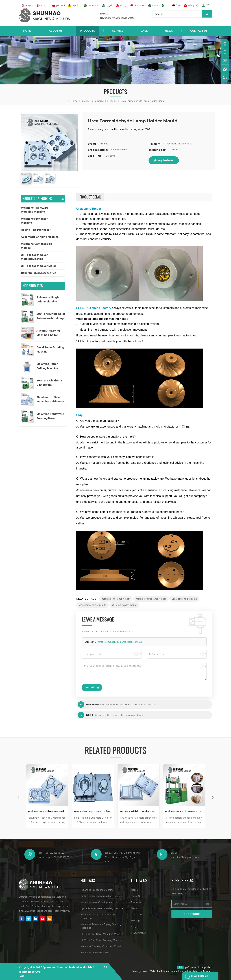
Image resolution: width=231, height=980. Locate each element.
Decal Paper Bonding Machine (50, 349)
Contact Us (199, 31)
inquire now (164, 160)
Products (87, 31)
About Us (56, 31)
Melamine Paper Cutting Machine (47, 366)
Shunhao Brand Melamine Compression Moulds (129, 704)
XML (133, 927)
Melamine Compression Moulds (99, 101)
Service (118, 31)
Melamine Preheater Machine (34, 221)
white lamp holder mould (93, 605)
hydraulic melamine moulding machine (102, 908)
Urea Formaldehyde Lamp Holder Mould (120, 642)
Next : (86, 715)
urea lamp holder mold (184, 599)
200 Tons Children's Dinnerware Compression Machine (49, 383)
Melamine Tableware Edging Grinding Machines (101, 926)
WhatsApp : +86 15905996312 (55, 857)
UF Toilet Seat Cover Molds (39, 266)
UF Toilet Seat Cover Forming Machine (101, 940)
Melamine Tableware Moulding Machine (35, 210)
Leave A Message (196, 976)
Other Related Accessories (39, 273)
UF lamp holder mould (124, 605)
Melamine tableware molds (95, 952)
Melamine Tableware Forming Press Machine (50, 416)
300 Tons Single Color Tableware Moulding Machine (51, 316)
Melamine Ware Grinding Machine (99, 902)
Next (213, 797)
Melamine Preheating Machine (97, 890)
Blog (22, 976)
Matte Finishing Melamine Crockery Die (184, 811)
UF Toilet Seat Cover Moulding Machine (102, 934)
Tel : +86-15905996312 (51, 853)
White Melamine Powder (198, 971)
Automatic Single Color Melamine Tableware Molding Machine (49, 300)
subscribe (192, 914)
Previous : (89, 704)
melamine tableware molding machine (102, 896)
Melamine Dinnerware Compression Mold (119, 715)
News (169, 31)
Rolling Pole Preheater (36, 230)
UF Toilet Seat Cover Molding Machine (34, 257)
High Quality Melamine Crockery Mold (47, 811)
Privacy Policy (138, 933)
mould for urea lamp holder (151, 599)
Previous (18, 797)
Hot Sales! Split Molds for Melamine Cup (139, 811)
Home (27, 31)
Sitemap (135, 921)
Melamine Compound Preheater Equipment (98, 916)
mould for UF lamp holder (116, 599)
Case (144, 31)
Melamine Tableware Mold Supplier (93, 811)
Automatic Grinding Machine (40, 237)
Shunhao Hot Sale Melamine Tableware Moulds (50, 400)
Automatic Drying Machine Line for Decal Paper (48, 333)
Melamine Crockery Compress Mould (101, 946)
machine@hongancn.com (117, 18)
